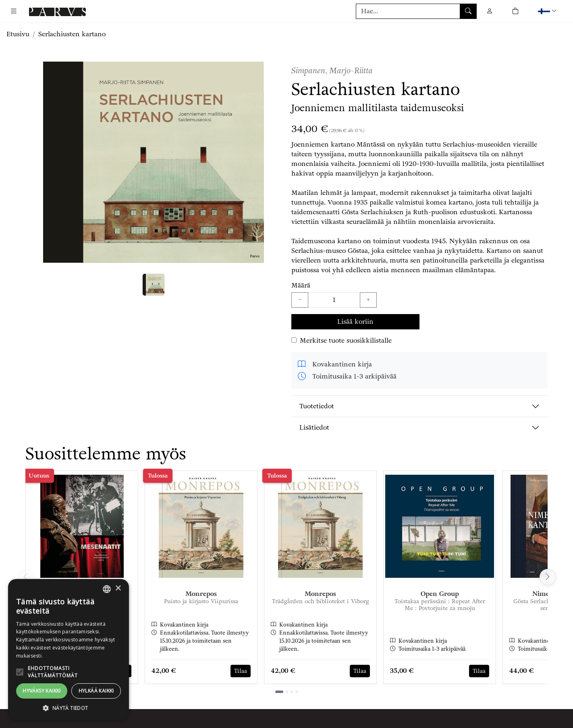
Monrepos (201, 594)
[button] (548, 11)
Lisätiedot (314, 427)
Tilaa (241, 671)
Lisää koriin (355, 322)
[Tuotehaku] (416, 11)
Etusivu (18, 34)
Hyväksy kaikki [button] (42, 691)
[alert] (69, 649)
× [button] (118, 588)
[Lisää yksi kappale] (368, 300)
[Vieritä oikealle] (548, 577)
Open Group (440, 594)
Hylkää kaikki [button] (96, 691)
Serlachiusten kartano (72, 34)
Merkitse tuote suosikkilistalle (346, 340)
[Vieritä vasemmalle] (25, 577)
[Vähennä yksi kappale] (300, 300)
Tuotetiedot (317, 406)
